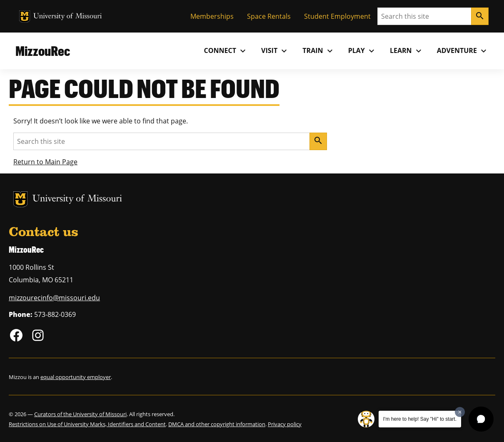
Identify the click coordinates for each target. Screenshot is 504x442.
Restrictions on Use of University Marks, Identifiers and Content (87, 424)
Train (318, 51)
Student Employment (337, 16)
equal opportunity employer (76, 377)
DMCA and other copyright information (217, 424)
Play (362, 51)
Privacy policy (285, 424)
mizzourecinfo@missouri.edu (54, 298)
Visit (275, 51)
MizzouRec (43, 51)
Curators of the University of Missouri (80, 414)
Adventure (463, 51)
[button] (481, 419)
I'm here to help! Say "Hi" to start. (420, 419)
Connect (226, 51)
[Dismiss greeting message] (460, 412)
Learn (407, 51)
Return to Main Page (45, 162)
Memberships (212, 16)
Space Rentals (269, 16)
